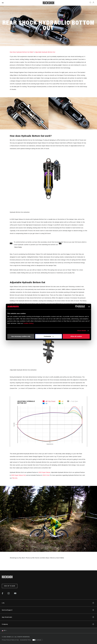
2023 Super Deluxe (44, 472)
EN (4, 631)
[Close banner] (89, 307)
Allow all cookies (76, 336)
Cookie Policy (28, 323)
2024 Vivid (46, 475)
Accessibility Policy (26, 640)
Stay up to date (10, 586)
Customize (49, 336)
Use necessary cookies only (21, 336)
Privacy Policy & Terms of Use (10, 640)
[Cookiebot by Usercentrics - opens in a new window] (77, 307)
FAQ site (15, 478)
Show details (82, 331)
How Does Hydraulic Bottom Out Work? (22, 52)
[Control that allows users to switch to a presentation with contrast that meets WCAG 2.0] (37, 640)
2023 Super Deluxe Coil (18, 475)
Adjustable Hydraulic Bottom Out (45, 52)
